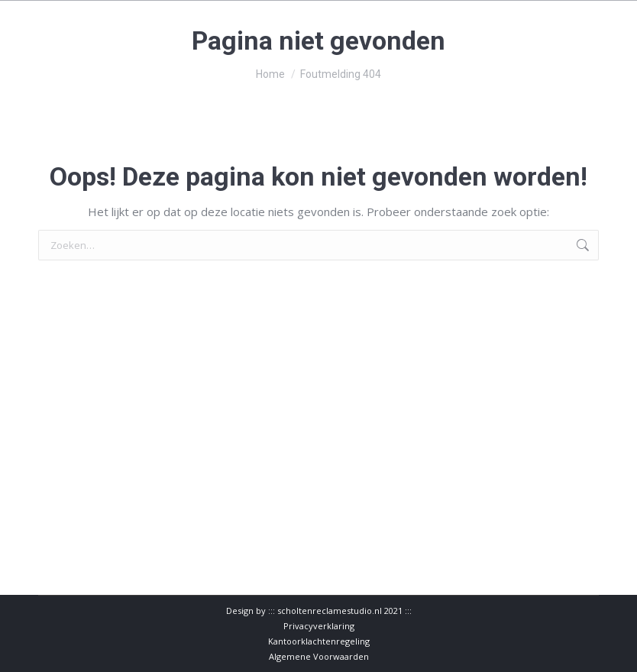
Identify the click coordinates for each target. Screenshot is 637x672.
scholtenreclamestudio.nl (330, 611)
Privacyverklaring (319, 626)
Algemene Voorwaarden (319, 656)
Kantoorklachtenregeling (319, 641)
